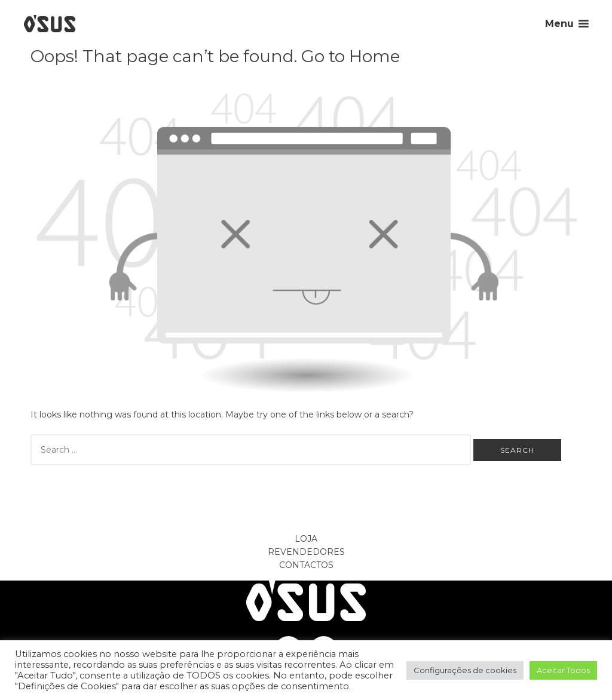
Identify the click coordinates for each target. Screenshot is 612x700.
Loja (306, 539)
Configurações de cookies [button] (465, 670)
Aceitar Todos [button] (563, 670)
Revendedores (306, 552)
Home (374, 56)
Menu (559, 24)
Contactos (306, 565)
